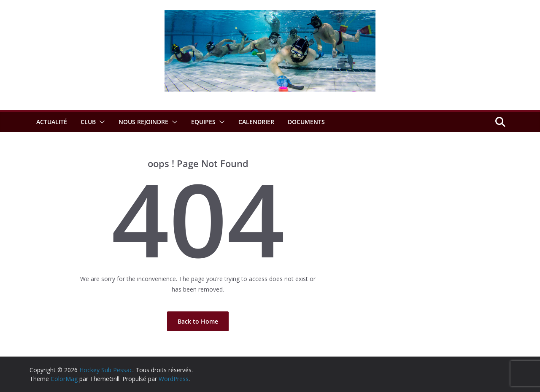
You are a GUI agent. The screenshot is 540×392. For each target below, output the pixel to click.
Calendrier (256, 122)
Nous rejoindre (143, 122)
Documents (306, 122)
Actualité (52, 122)
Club (88, 122)
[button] (100, 122)
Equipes (203, 122)
